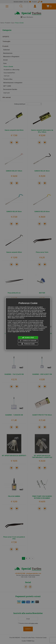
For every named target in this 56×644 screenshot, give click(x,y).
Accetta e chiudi (28, 338)
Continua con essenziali (28, 341)
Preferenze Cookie (28, 344)
